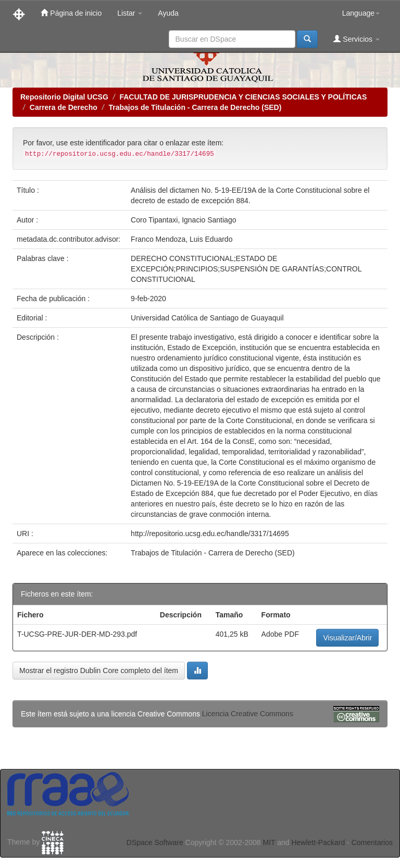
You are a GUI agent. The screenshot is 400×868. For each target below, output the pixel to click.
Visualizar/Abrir (347, 638)
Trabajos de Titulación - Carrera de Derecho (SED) (195, 107)
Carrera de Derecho (64, 107)
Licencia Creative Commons (248, 714)
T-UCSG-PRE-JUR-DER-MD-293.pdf (77, 634)
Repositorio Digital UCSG (64, 97)
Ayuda (168, 13)
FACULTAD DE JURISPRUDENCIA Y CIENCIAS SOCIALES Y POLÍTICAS (243, 97)
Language (361, 13)
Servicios (357, 39)
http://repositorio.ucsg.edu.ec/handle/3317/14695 (210, 534)
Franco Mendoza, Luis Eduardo (182, 239)
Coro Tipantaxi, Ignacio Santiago (183, 220)
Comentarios (372, 842)
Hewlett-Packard (318, 842)
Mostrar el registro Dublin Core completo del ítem (99, 671)
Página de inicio (71, 13)
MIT (269, 842)
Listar (130, 13)
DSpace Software (155, 842)
